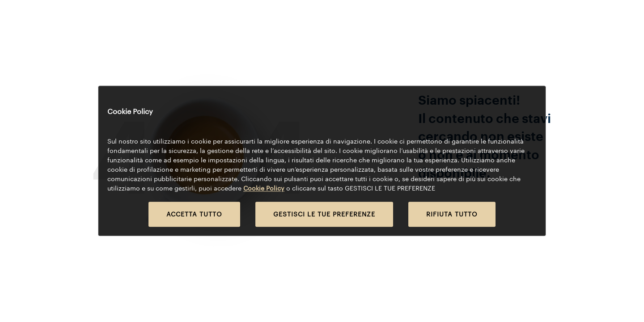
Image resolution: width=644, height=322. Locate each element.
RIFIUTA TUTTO (452, 214)
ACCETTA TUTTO (194, 214)
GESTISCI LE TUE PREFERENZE (324, 214)
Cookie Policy (264, 189)
